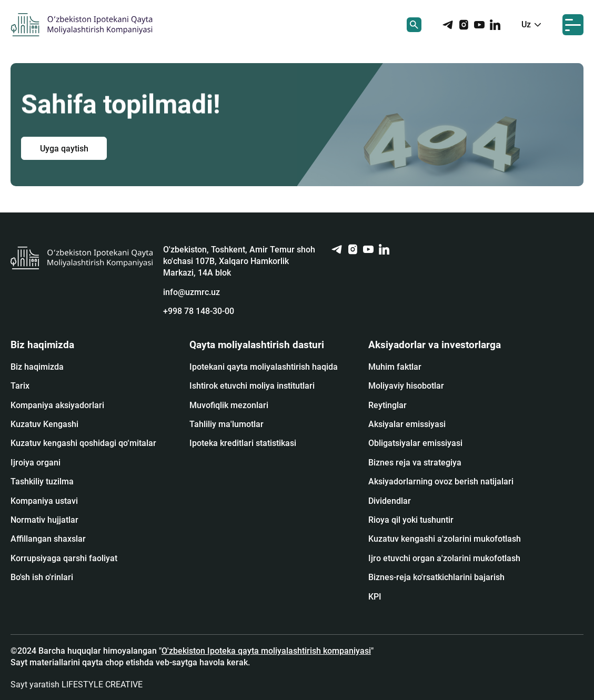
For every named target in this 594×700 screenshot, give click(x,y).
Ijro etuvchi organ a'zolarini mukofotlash (444, 558)
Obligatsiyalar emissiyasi (415, 443)
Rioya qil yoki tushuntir (411, 520)
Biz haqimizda (37, 367)
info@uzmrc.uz (192, 292)
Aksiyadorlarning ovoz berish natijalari (441, 481)
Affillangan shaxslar (48, 539)
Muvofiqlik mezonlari (229, 405)
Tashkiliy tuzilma (42, 481)
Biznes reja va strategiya (415, 463)
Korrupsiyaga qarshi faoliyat (64, 558)
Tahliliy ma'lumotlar (226, 424)
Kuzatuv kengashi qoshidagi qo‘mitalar (83, 443)
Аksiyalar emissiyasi (407, 424)
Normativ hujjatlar (44, 520)
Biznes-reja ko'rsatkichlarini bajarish (436, 577)
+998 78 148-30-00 (199, 311)
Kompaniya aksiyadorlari (57, 405)
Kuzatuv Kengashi (44, 424)
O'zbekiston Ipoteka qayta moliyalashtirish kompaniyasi (266, 651)
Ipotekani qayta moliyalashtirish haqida (264, 367)
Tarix (20, 386)
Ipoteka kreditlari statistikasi (243, 443)
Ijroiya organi (36, 463)
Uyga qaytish (64, 148)
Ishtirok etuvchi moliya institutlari (252, 386)
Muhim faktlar (395, 367)
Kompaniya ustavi (44, 501)
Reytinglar (387, 405)
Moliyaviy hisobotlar (406, 386)
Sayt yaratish (77, 684)
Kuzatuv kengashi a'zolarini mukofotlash (445, 539)
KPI (375, 597)
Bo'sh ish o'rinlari (42, 577)
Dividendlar (390, 501)
